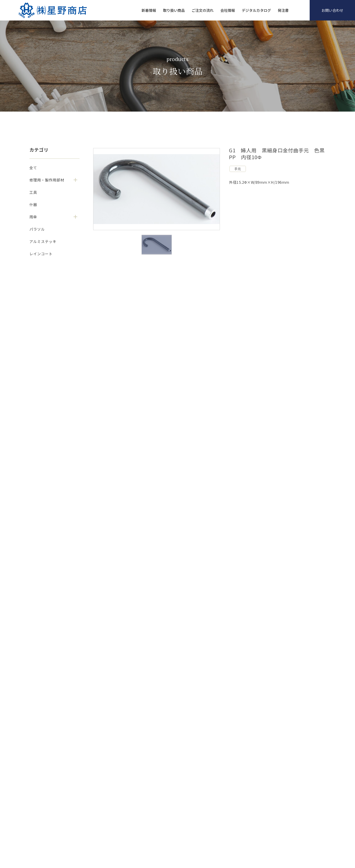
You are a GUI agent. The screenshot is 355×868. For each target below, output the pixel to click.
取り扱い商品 (174, 10)
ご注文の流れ (203, 10)
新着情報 (149, 10)
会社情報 (228, 10)
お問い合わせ (332, 10)
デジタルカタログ (256, 10)
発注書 (283, 10)
